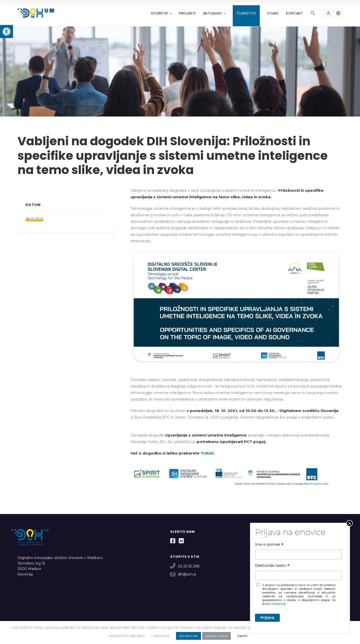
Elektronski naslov (272, 565)
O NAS (273, 13)
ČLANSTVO (246, 13)
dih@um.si (183, 574)
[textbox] (236, 477)
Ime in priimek (269, 544)
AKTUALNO (214, 13)
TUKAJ (207, 453)
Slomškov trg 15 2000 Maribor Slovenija (31, 569)
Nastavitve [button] (160, 636)
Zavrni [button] (242, 636)
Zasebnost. (279, 604)
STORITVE (161, 13)
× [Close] (349, 523)
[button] (6, 31)
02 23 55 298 (185, 566)
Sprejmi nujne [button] (216, 636)
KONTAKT (294, 13)
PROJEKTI (187, 13)
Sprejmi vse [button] (188, 636)
